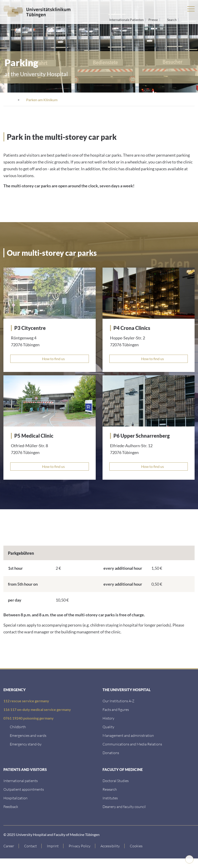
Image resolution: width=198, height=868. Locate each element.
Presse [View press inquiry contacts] (153, 20)
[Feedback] (11, 806)
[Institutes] (110, 797)
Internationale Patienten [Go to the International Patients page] (127, 20)
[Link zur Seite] (111, 752)
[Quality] (108, 726)
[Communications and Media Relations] (132, 744)
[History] (108, 718)
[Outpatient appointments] (24, 789)
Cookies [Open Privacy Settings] (136, 845)
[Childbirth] (18, 726)
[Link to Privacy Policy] (80, 845)
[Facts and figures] (116, 709)
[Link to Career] (11, 845)
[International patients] (21, 780)
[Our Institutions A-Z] (118, 700)
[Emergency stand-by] (26, 744)
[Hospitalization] (15, 797)
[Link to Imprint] (53, 845)
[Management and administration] (128, 735)
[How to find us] (50, 358)
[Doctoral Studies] (116, 780)
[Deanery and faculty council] (124, 806)
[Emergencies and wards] (28, 735)
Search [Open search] (172, 20)
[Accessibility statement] (110, 845)
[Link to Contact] (31, 845)
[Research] (110, 789)
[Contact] (30, 100)
